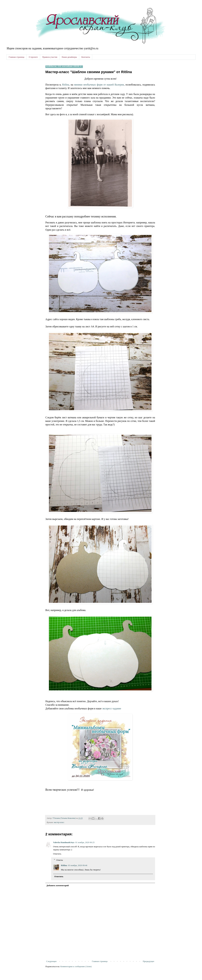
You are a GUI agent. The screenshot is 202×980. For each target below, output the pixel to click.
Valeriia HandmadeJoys (64, 842)
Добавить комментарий (58, 885)
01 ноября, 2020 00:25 (85, 842)
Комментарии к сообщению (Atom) (76, 966)
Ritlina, (66, 85)
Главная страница (16, 57)
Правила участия (50, 57)
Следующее (51, 961)
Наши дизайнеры (69, 57)
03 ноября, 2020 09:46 (78, 865)
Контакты (86, 57)
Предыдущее (149, 961)
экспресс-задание (112, 708)
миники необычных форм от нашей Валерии (99, 85)
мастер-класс (59, 822)
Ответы (60, 860)
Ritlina (64, 865)
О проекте (33, 57)
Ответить (57, 854)
